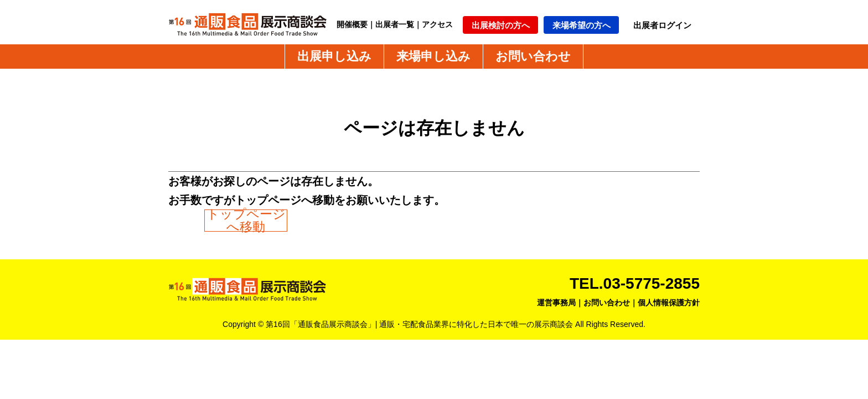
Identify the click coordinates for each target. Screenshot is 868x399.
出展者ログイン (662, 25)
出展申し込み (334, 57)
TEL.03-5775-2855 (635, 283)
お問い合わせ (533, 57)
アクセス (437, 24)
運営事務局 (556, 303)
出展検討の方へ (501, 25)
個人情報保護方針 (669, 303)
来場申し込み (433, 57)
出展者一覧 (395, 24)
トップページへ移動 (246, 221)
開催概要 (352, 24)
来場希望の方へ (582, 25)
